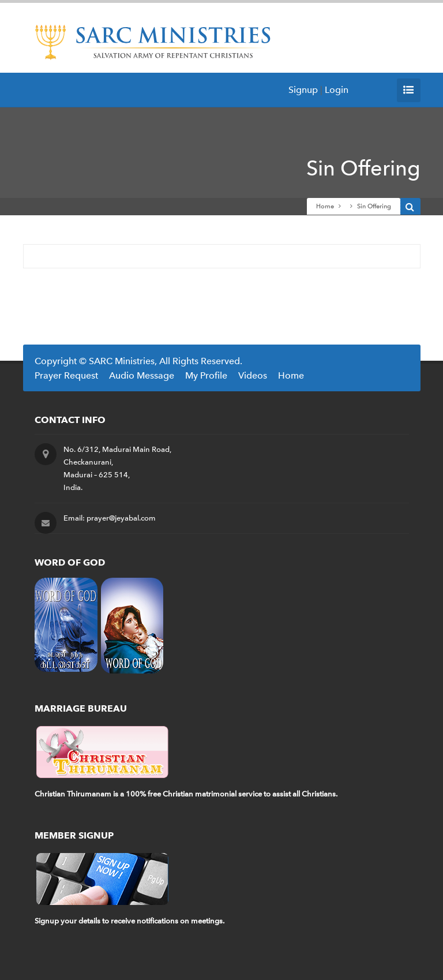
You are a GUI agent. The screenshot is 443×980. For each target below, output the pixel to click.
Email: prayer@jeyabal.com (110, 518)
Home (325, 206)
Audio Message (142, 375)
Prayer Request (66, 375)
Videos (253, 375)
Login (337, 90)
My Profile (206, 375)
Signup (303, 90)
